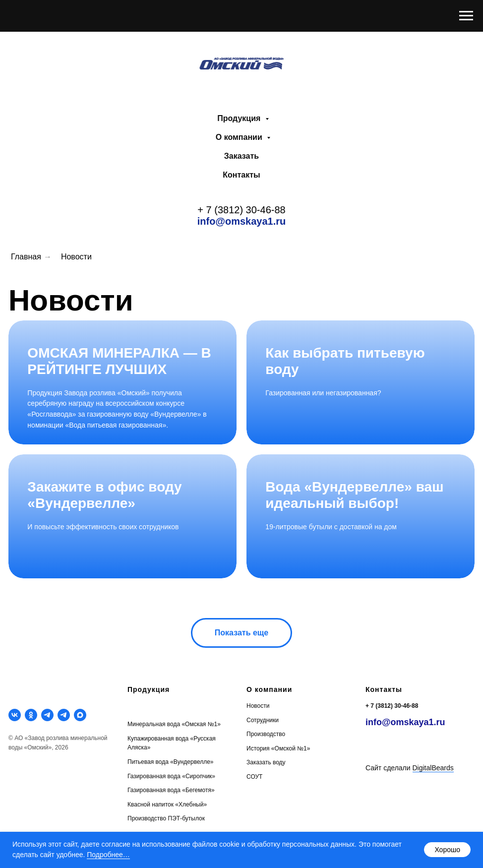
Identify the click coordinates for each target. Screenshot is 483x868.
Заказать (241, 156)
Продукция (240, 118)
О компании (240, 137)
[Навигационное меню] (466, 16)
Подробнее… (108, 855)
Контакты (241, 175)
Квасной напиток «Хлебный (165, 805)
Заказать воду (266, 762)
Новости (76, 257)
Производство (266, 734)
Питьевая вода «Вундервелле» (171, 762)
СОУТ (254, 777)
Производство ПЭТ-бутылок (166, 818)
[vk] (15, 715)
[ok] (31, 715)
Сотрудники (263, 720)
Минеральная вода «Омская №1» (174, 724)
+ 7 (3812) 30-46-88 (241, 210)
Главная (26, 257)
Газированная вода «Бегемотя (169, 790)
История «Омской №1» (278, 748)
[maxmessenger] (80, 715)
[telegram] (47, 715)
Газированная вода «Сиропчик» (171, 776)
